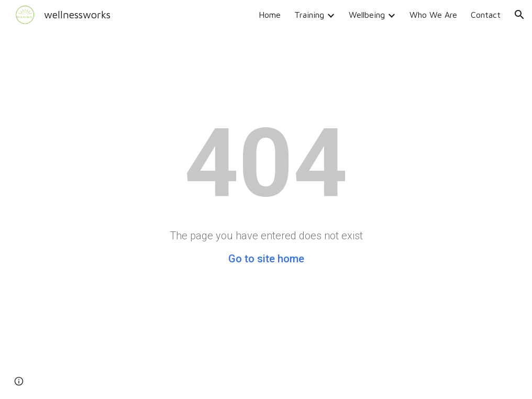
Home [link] (270, 15)
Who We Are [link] (433, 15)
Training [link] (309, 15)
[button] (519, 15)
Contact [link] (486, 15)
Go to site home (266, 259)
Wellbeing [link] (367, 15)
